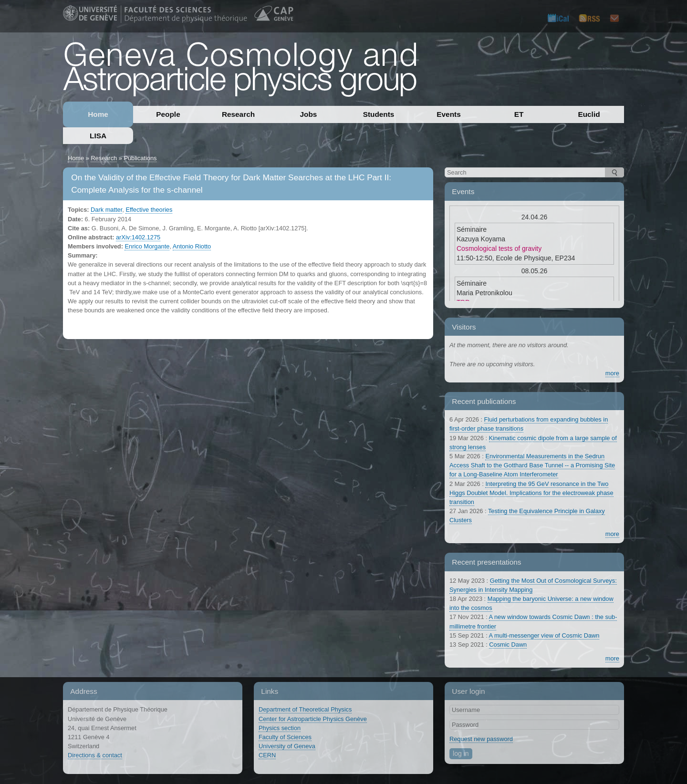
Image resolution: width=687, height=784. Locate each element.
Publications (140, 158)
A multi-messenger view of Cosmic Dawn (544, 635)
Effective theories (149, 210)
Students (379, 114)
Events (448, 114)
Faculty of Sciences (285, 737)
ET (519, 114)
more (612, 373)
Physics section (280, 728)
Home (98, 114)
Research (238, 114)
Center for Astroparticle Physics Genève (313, 719)
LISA (98, 136)
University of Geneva (287, 746)
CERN (267, 755)
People (168, 114)
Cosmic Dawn (508, 645)
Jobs (309, 114)
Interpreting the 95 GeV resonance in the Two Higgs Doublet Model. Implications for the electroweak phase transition (531, 493)
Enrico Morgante (147, 246)
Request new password (481, 739)
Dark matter (106, 210)
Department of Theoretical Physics (305, 709)
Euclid (589, 114)
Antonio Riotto (192, 246)
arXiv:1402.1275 (138, 237)
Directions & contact (95, 755)
